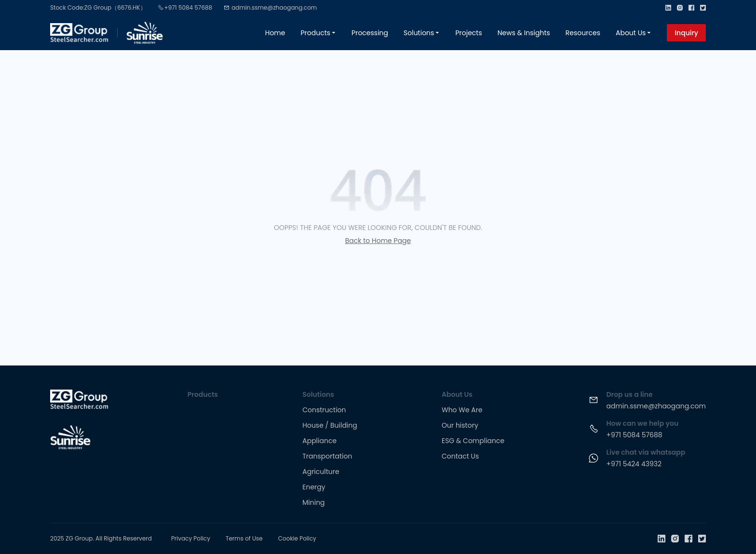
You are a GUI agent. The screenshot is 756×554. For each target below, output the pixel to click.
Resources (583, 33)
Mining (313, 502)
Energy (314, 487)
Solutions (422, 33)
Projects (468, 33)
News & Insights (524, 33)
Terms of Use (244, 539)
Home (275, 33)
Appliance (319, 441)
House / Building (330, 425)
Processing (370, 33)
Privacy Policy (191, 539)
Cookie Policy (297, 539)
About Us (634, 33)
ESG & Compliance (473, 441)
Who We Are (462, 410)
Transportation (327, 456)
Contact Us (460, 456)
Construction (324, 410)
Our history (460, 425)
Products (318, 33)
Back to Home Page (378, 241)
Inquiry (686, 33)
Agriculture (321, 472)
